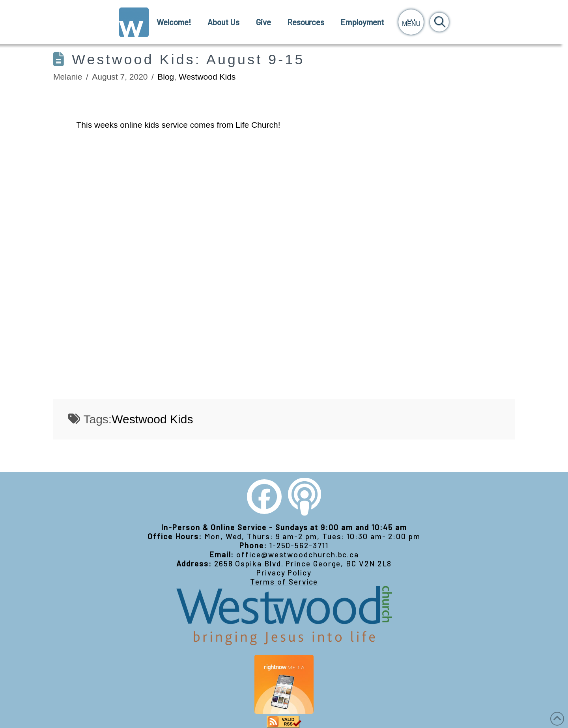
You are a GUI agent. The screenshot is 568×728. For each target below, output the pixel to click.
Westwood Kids (207, 77)
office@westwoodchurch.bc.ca (298, 554)
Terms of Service (284, 582)
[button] (411, 22)
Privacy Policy (284, 573)
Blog (166, 77)
